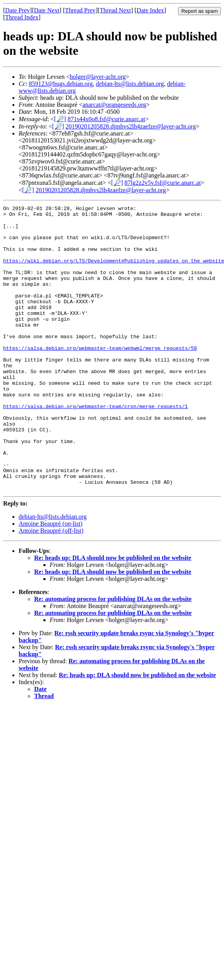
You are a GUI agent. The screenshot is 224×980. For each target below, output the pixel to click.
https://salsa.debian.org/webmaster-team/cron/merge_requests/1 (96, 447)
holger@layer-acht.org (98, 77)
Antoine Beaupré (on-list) (50, 581)
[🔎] (60, 119)
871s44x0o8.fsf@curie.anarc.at (106, 119)
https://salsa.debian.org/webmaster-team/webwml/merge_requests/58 (100, 377)
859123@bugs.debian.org (61, 84)
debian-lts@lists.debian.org (130, 84)
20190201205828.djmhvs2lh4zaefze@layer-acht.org (131, 126)
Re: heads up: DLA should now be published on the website (113, 615)
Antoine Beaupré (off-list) (51, 588)
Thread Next (115, 10)
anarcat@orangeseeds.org (114, 105)
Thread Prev (80, 10)
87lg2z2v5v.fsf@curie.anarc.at (163, 183)
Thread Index (22, 17)
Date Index (150, 10)
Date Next (47, 10)
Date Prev (17, 10)
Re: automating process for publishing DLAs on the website (113, 656)
